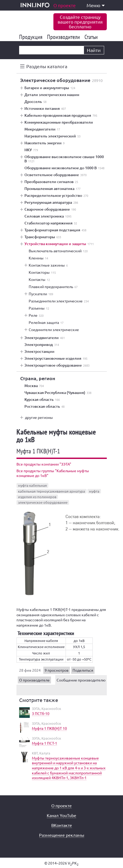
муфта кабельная (32, 485)
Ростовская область (44, 406)
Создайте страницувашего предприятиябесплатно (80, 22)
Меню (96, 5)
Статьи (92, 37)
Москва (34, 386)
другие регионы (39, 417)
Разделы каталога (47, 66)
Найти (94, 50)
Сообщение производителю (81, 680)
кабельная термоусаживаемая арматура (52, 491)
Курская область (42, 400)
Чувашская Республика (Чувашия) (58, 393)
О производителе (34, 680)
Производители (64, 37)
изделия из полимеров (37, 497)
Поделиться (83, 670)
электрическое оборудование (43, 502)
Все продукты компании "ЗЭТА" (44, 464)
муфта (94, 491)
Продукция (32, 37)
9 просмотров (57, 670)
